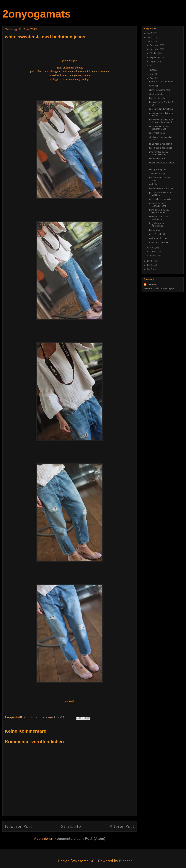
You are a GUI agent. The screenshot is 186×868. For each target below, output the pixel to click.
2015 (150, 42)
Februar (154, 252)
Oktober (154, 53)
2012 (150, 269)
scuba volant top (157, 159)
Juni (152, 70)
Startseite (71, 826)
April (152, 78)
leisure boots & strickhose (161, 189)
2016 (150, 37)
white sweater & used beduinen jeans (159, 128)
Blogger (125, 861)
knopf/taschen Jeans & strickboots (160, 218)
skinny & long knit (157, 169)
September (155, 58)
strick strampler (156, 94)
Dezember (155, 45)
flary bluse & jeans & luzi (161, 148)
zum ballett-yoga (157, 133)
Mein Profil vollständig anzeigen (159, 288)
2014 (150, 261)
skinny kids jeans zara (160, 90)
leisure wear (155, 230)
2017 (150, 33)
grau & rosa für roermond (161, 82)
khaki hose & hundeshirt (161, 144)
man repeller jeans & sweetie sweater (159, 153)
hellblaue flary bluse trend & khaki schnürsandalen (162, 121)
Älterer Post (122, 826)
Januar (153, 256)
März (152, 248)
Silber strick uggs (157, 174)
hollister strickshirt (158, 98)
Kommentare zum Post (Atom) (80, 838)
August (153, 62)
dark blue (154, 184)
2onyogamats (37, 14)
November (155, 49)
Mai (152, 74)
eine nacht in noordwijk (160, 199)
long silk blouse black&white (157, 225)
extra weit (154, 86)
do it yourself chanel (159, 238)
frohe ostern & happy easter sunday (159, 211)
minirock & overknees (159, 242)
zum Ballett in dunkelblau (161, 109)
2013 (150, 265)
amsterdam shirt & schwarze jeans (158, 205)
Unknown (152, 284)
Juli (152, 66)
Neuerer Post (19, 826)
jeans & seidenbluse (159, 234)
